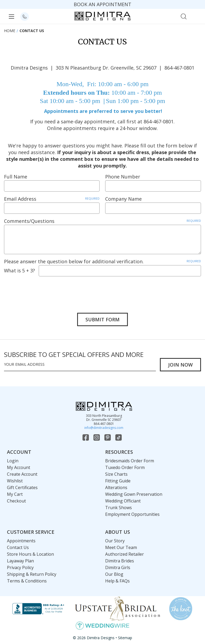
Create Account (22, 474)
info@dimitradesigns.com (104, 428)
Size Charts (116, 474)
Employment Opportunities (132, 514)
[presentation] (45, 291)
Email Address (52, 199)
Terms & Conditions (27, 581)
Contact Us (18, 547)
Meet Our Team (121, 547)
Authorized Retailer (125, 554)
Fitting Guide (118, 481)
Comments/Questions (102, 221)
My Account (19, 467)
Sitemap (125, 638)
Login (13, 461)
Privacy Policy (20, 567)
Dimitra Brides (120, 561)
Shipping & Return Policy (32, 574)
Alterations (116, 487)
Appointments (21, 541)
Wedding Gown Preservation (134, 494)
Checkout (16, 501)
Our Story (115, 541)
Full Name (16, 177)
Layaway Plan (20, 561)
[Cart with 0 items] (195, 16)
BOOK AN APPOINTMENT (102, 4)
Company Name (123, 199)
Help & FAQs (117, 581)
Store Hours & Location (30, 554)
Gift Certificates (22, 487)
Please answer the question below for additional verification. (102, 261)
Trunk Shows (119, 508)
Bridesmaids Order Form (130, 461)
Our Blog (114, 574)
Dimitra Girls (118, 567)
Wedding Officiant (123, 501)
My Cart (15, 494)
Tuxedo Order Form (125, 467)
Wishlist (15, 481)
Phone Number (123, 177)
